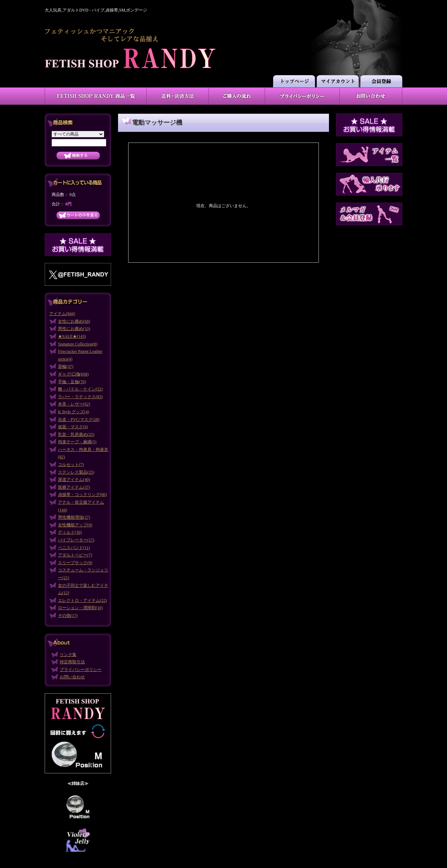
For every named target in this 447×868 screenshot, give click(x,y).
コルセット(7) (71, 465)
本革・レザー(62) (74, 404)
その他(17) (68, 615)
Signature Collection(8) (78, 344)
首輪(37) (66, 366)
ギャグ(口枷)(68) (73, 374)
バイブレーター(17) (76, 540)
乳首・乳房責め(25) (76, 435)
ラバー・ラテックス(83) (80, 397)
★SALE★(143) (72, 336)
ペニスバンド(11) (74, 548)
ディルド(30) (70, 532)
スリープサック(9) (75, 563)
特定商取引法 (72, 662)
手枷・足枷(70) (72, 382)
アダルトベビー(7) (75, 555)
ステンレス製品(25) (76, 472)
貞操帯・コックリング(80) (82, 495)
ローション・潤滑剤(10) (80, 608)
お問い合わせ (72, 677)
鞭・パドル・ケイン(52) (80, 389)
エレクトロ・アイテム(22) (82, 600)
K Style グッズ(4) (74, 412)
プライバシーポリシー (81, 670)
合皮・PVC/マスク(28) (79, 420)
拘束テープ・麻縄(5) (77, 442)
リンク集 (68, 655)
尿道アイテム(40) (74, 480)
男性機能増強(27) (74, 517)
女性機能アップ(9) (75, 525)
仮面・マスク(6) (73, 427)
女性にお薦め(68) (74, 321)
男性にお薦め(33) (74, 329)
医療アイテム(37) (74, 487)
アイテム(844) (62, 314)
